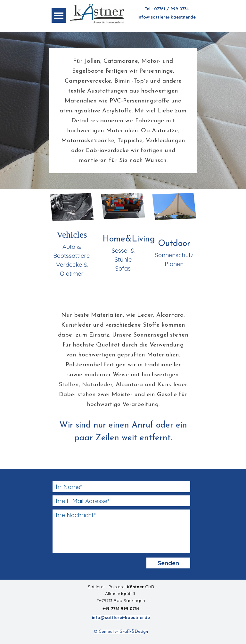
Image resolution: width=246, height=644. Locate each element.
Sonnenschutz (174, 255)
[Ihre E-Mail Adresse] (121, 501)
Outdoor (174, 244)
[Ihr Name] (121, 487)
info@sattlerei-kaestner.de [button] (121, 617)
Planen (174, 264)
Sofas (123, 268)
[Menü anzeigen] (59, 16)
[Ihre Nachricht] (121, 531)
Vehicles (72, 235)
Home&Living (129, 239)
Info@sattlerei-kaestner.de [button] (167, 17)
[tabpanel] (167, 12)
